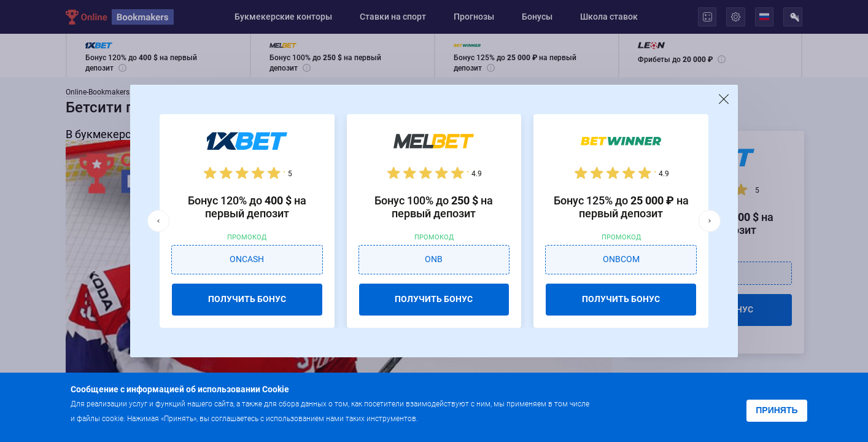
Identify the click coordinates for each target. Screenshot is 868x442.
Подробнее (444, 418)
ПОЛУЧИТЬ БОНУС (247, 299)
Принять (777, 410)
